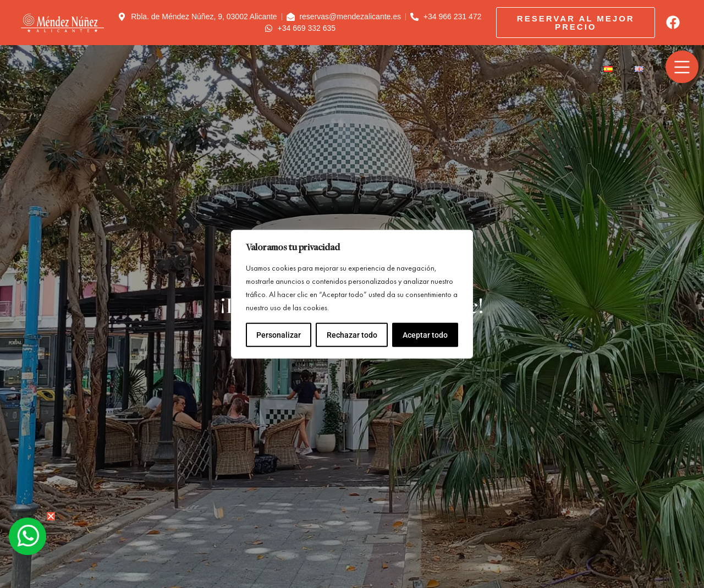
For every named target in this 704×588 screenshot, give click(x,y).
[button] (51, 516)
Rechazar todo (351, 335)
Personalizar (279, 335)
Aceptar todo (425, 335)
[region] (352, 294)
